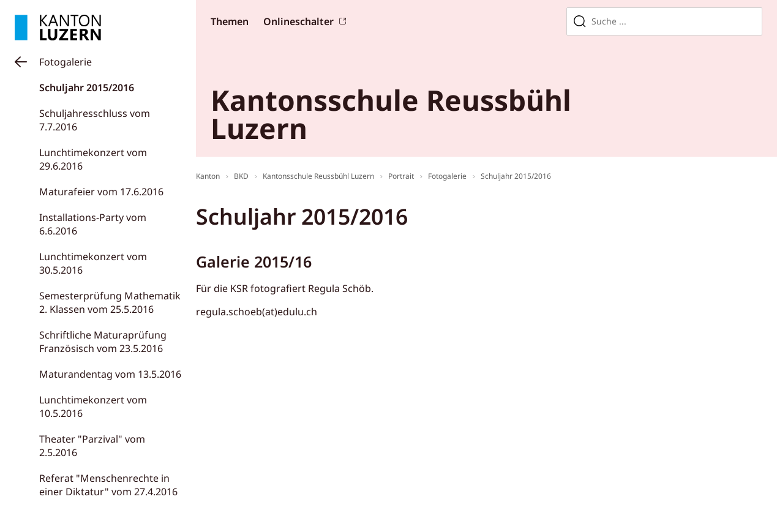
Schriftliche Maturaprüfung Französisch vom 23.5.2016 (103, 342)
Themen (230, 21)
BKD (241, 176)
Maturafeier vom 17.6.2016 (101, 192)
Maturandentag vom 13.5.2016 (110, 374)
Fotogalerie (66, 62)
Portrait (401, 176)
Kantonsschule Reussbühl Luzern (318, 176)
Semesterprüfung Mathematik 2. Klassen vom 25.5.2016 (110, 302)
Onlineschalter (298, 21)
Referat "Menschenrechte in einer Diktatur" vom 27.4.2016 (108, 485)
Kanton (208, 176)
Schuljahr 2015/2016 (87, 88)
